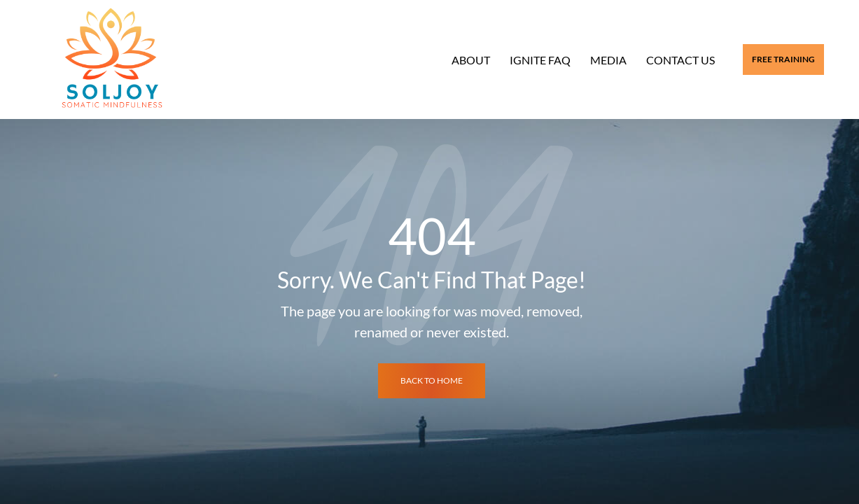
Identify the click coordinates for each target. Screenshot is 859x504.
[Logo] (112, 59)
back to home (432, 380)
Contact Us (680, 60)
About (471, 60)
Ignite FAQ (540, 60)
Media (608, 60)
